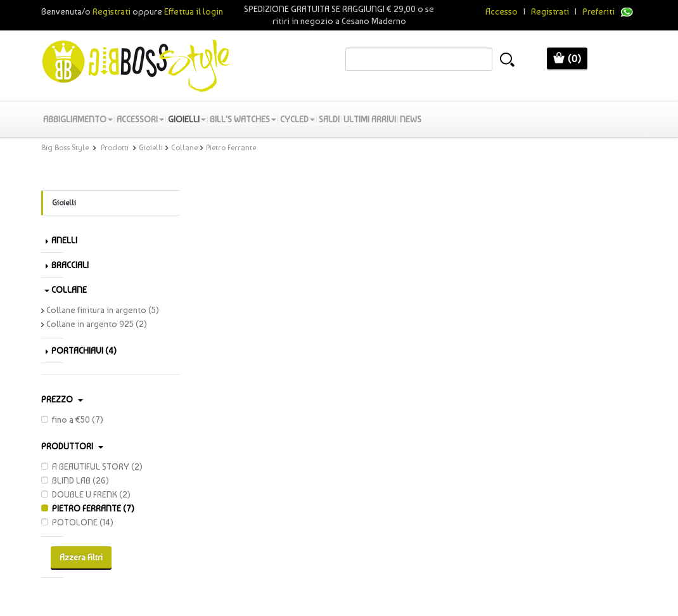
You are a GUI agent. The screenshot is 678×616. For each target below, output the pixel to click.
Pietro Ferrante (231, 148)
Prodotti (115, 148)
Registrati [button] (112, 11)
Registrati (550, 11)
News (411, 119)
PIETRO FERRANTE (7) (88, 508)
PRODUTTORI (72, 446)
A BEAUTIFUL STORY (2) (92, 466)
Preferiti (598, 11)
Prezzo (62, 399)
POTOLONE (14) (77, 522)
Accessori (140, 119)
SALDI (329, 119)
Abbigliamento (78, 119)
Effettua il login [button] (194, 11)
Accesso (502, 11)
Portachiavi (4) (81, 350)
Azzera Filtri (81, 557)
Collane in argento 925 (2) (94, 324)
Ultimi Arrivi (370, 119)
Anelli (61, 240)
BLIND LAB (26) (75, 480)
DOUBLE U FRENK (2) (86, 494)
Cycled (297, 119)
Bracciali (67, 265)
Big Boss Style (65, 148)
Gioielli (187, 119)
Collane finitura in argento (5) (100, 310)
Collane (184, 148)
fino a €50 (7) (72, 420)
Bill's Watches (243, 119)
